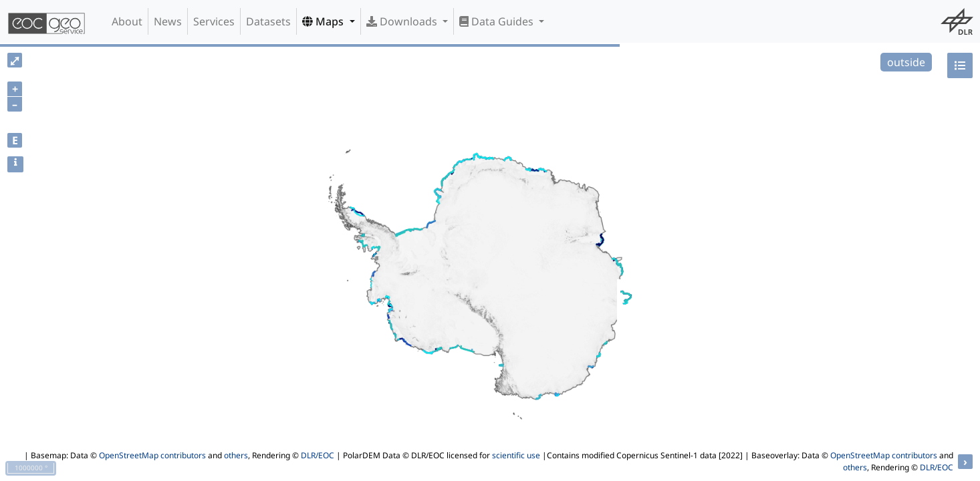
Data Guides (498, 21)
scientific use (516, 455)
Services (214, 21)
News (168, 21)
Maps (324, 21)
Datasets (268, 21)
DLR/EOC (318, 455)
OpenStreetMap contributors (152, 455)
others (236, 455)
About (127, 21)
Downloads (403, 21)
